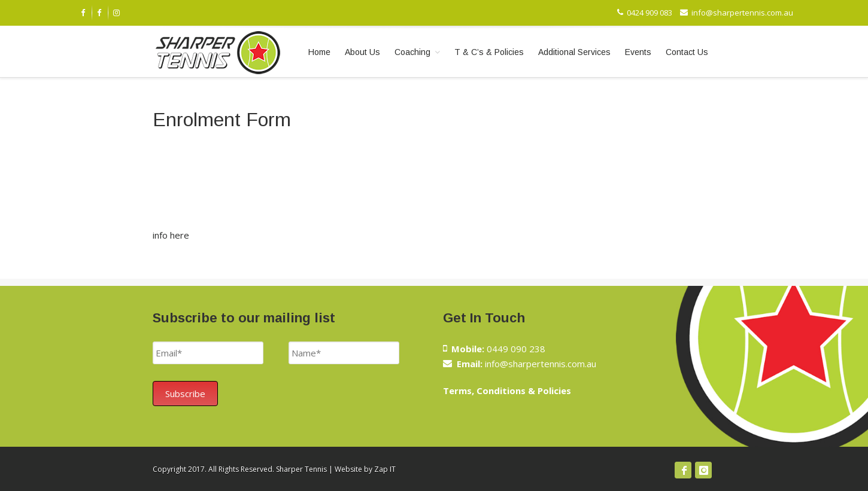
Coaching (412, 52)
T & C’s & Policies (489, 52)
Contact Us (687, 52)
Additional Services (574, 52)
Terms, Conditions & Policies (507, 391)
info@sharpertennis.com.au (737, 13)
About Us (362, 52)
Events (638, 52)
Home (319, 52)
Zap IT (385, 469)
